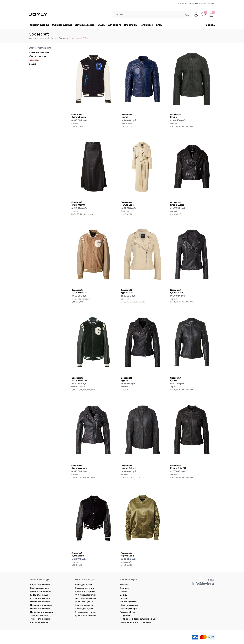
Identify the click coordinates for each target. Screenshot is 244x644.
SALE (159, 25)
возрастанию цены (39, 52)
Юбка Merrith (78, 204)
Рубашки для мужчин (86, 615)
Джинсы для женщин (41, 591)
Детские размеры (128, 609)
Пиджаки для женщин (41, 605)
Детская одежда (85, 25)
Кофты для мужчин (84, 602)
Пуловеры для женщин (41, 612)
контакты (183, 3)
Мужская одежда (62, 25)
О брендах (125, 615)
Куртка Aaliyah (79, 467)
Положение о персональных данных (138, 619)
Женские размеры (129, 602)
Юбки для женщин (39, 622)
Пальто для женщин (40, 602)
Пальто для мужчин (85, 609)
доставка (193, 3)
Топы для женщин (39, 615)
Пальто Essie (127, 204)
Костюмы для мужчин (86, 598)
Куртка (126, 116)
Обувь (101, 25)
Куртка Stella (128, 554)
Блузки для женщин (40, 585)
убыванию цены (37, 56)
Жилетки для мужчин (85, 595)
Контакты (124, 585)
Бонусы (124, 595)
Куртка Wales (177, 204)
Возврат (124, 598)
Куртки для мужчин (84, 605)
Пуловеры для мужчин (86, 612)
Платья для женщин (40, 609)
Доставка (124, 588)
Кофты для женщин (40, 595)
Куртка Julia (127, 291)
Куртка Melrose (79, 291)
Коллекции (146, 25)
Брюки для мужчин (84, 588)
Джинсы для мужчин (85, 591)
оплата (203, 3)
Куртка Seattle (79, 116)
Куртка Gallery (128, 467)
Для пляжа (130, 25)
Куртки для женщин (40, 598)
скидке (32, 64)
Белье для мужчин (84, 585)
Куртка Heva (78, 554)
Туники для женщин (40, 619)
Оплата (123, 591)
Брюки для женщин (40, 588)
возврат (212, 3)
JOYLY (38, 14)
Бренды (211, 25)
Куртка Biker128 (178, 467)
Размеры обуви (127, 612)
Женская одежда (39, 25)
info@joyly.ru (203, 584)
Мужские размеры (129, 605)
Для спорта (114, 25)
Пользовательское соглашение (135, 622)
